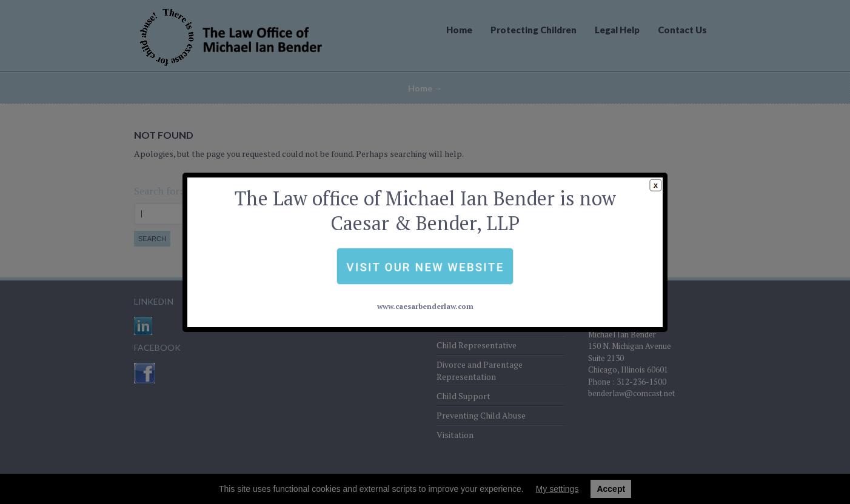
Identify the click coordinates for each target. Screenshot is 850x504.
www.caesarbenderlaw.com (425, 278)
